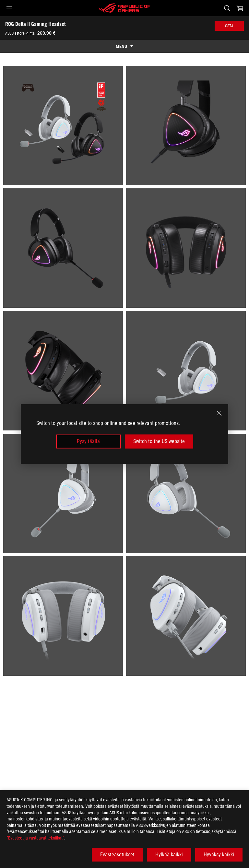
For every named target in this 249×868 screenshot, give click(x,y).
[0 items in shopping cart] (240, 8)
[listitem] (63, 125)
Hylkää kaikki (169, 855)
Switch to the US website (159, 441)
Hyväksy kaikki (219, 855)
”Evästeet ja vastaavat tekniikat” (35, 838)
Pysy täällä (88, 441)
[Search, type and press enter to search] (227, 8)
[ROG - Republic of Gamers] (124, 8)
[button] (9, 8)
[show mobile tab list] (124, 46)
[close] (219, 413)
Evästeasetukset (117, 855)
